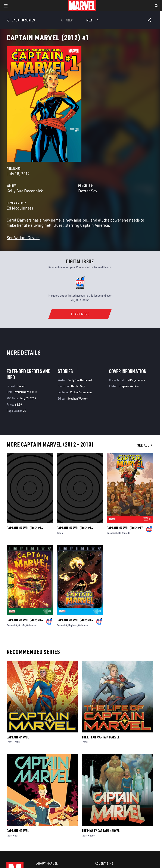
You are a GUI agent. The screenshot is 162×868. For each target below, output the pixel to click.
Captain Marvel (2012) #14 (25, 528)
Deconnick (112, 533)
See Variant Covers (23, 238)
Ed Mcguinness (20, 208)
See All (145, 445)
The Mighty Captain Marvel (101, 831)
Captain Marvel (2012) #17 (125, 528)
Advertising (104, 863)
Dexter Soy (88, 191)
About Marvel (47, 863)
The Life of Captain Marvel (101, 737)
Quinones (31, 625)
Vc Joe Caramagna (81, 392)
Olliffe (22, 625)
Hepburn (73, 625)
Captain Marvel (18, 737)
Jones (60, 533)
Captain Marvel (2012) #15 (75, 620)
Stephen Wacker (77, 398)
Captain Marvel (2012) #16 (25, 620)
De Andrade (124, 533)
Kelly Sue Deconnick (25, 191)
